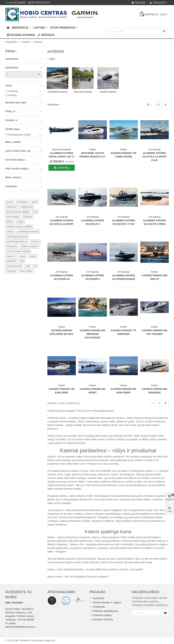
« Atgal (51, 59)
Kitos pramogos (63, 28)
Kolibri (20, 222)
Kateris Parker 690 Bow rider (124, 391)
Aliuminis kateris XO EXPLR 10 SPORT (62, 222)
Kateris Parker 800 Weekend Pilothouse (93, 334)
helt (35, 212)
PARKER (11, 261)
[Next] (165, 105)
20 (149, 105)
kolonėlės (11, 207)
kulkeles (28, 217)
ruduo (23, 256)
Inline (35, 202)
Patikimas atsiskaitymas (104, 611)
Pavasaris (12, 246)
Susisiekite (97, 598)
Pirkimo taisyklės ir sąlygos (105, 603)
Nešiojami (23, 202)
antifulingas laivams (28, 232)
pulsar (33, 256)
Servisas (46, 35)
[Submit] (166, 613)
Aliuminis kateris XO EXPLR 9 (93, 222)
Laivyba (39, 28)
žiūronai (35, 241)
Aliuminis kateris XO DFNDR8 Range (124, 277)
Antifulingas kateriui (17, 241)
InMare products (29, 246)
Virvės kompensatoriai (18, 251)
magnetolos (27, 207)
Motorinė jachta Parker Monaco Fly (93, 155)
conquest (11, 271)
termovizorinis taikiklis (18, 212)
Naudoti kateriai (108, 92)
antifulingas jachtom (17, 236)
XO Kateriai (155, 149)
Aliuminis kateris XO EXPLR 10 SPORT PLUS (154, 157)
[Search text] (134, 31)
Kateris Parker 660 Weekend (155, 391)
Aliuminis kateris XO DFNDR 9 (93, 277)
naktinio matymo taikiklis (19, 227)
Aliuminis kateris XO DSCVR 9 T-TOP (124, 222)
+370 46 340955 (25, 620)
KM (22, 261)
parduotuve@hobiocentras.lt (20, 627)
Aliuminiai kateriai (83, 92)
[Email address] (147, 613)
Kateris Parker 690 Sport (93, 391)
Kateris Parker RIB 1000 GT (154, 277)
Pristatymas (97, 607)
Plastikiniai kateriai (58, 92)
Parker (93, 149)
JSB (28, 266)
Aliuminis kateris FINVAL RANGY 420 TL (62, 155)
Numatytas (55, 105)
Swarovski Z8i (14, 266)
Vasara (10, 232)
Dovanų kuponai (21, 35)
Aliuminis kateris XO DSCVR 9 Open (154, 222)
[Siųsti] (164, 31)
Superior (11, 256)
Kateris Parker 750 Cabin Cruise (124, 155)
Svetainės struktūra (101, 620)
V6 (35, 266)
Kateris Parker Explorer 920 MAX (62, 332)
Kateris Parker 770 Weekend (124, 332)
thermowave (13, 217)
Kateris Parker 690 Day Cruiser (155, 332)
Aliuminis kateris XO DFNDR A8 (62, 277)
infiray (10, 222)
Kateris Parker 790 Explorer (62, 391)
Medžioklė (20, 28)
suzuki (10, 202)
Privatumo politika (101, 615)
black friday (26, 271)
